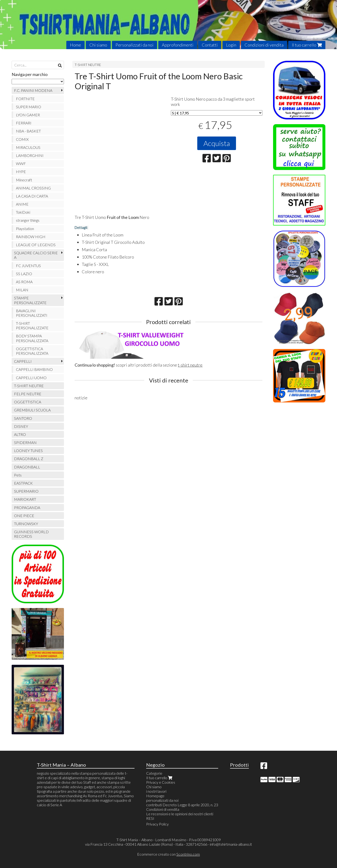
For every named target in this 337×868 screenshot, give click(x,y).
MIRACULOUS (28, 147)
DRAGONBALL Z (29, 459)
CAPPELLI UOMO (31, 378)
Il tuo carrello (307, 45)
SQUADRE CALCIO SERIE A (36, 255)
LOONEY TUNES (28, 451)
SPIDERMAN (25, 442)
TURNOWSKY (26, 524)
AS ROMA (24, 282)
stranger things (28, 220)
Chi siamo (98, 45)
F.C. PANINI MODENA (33, 90)
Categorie (154, 773)
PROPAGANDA (27, 507)
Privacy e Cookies (161, 782)
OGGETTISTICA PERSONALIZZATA (32, 351)
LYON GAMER (28, 115)
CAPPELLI (23, 361)
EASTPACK (23, 483)
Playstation (25, 229)
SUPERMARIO (26, 491)
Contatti (210, 45)
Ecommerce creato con (168, 854)
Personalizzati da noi (135, 45)
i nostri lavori (156, 791)
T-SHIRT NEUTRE (88, 65)
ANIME (22, 204)
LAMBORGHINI (30, 155)
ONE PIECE (24, 516)
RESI (150, 818)
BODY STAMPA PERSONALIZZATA (32, 338)
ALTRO (20, 434)
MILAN (22, 290)
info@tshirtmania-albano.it (231, 844)
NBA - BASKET (28, 131)
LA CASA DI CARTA (32, 196)
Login (231, 45)
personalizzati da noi (162, 800)
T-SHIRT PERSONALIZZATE (32, 325)
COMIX (22, 139)
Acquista (217, 143)
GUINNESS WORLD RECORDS (31, 534)
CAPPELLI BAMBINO (34, 369)
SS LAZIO (24, 274)
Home (75, 45)
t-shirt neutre (190, 365)
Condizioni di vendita (264, 45)
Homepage (155, 796)
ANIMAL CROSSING (33, 188)
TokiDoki (23, 212)
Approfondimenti (178, 45)
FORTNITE (25, 99)
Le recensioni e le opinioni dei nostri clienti (180, 814)
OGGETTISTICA (28, 402)
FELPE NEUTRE (28, 394)
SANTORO (23, 418)
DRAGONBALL (27, 467)
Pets (18, 475)
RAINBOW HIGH (31, 237)
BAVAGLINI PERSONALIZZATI (32, 313)
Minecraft (24, 180)
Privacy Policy (157, 824)
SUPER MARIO (29, 107)
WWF (21, 163)
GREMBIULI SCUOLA (32, 410)
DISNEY (21, 426)
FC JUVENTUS (28, 266)
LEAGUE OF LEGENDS (36, 245)
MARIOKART (25, 499)
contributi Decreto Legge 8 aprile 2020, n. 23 (182, 805)
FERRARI (24, 123)
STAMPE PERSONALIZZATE (30, 300)
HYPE (21, 172)
